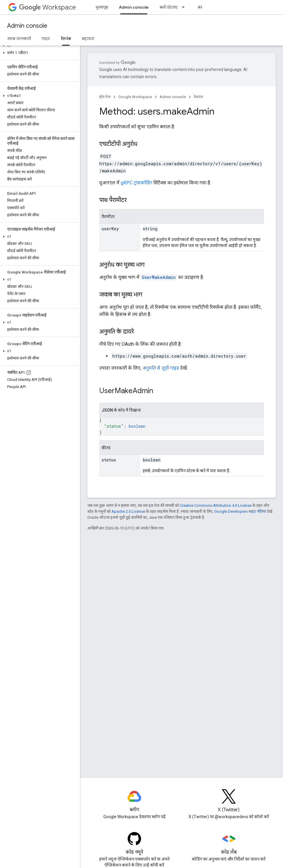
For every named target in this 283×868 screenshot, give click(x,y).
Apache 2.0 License (128, 511)
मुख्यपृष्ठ (102, 7)
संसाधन (204, 7)
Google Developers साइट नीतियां (240, 511)
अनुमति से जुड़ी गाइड (161, 368)
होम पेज (105, 97)
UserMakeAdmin (159, 277)
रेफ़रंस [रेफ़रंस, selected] (66, 38)
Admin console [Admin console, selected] (134, 7)
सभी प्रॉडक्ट (169, 7)
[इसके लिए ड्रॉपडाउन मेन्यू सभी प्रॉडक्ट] (185, 7)
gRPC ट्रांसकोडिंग (136, 183)
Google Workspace (135, 97)
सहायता (88, 38)
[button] (39, 46)
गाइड (46, 38)
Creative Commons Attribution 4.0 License (216, 505)
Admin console (27, 26)
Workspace (48, 7)
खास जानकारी (19, 38)
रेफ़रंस (198, 97)
